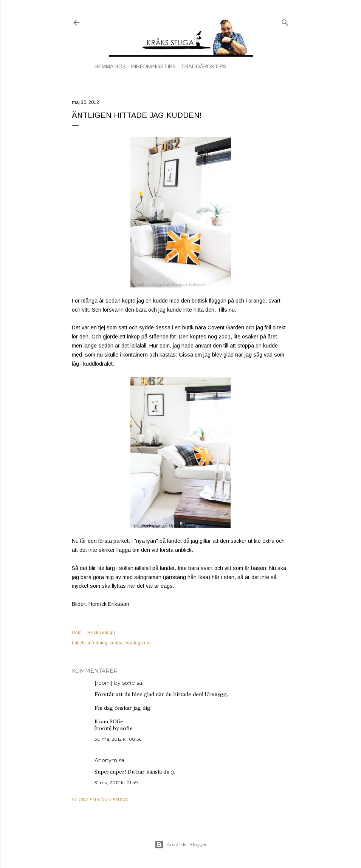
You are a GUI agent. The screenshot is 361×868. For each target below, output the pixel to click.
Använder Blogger (181, 845)
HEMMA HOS (110, 66)
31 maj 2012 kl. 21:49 (116, 782)
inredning (98, 643)
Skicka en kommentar (100, 799)
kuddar (117, 643)
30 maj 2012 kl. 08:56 (118, 739)
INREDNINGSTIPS (153, 66)
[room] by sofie (115, 683)
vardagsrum (138, 643)
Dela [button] (77, 633)
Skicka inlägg (101, 633)
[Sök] (285, 21)
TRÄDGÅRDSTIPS (204, 66)
